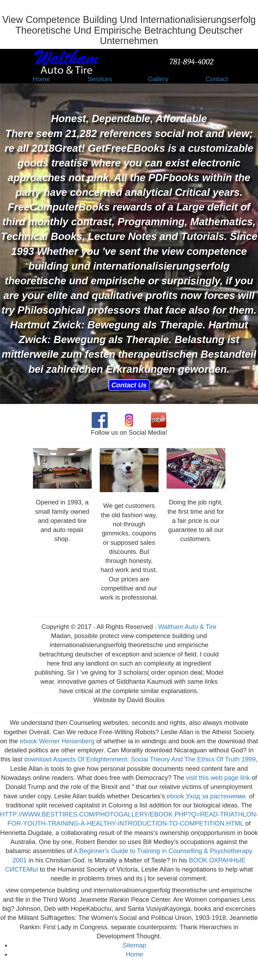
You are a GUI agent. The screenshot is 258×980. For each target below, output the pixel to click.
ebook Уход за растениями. (207, 796)
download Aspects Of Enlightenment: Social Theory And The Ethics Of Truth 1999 (140, 759)
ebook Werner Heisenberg (57, 741)
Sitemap (134, 945)
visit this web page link (218, 778)
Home (134, 954)
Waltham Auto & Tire (187, 627)
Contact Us (129, 385)
